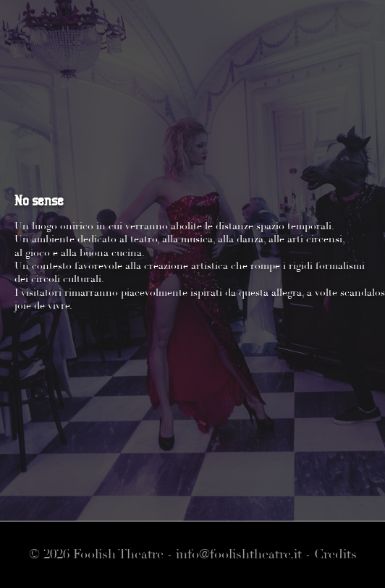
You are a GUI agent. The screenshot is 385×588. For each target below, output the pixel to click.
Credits (335, 554)
